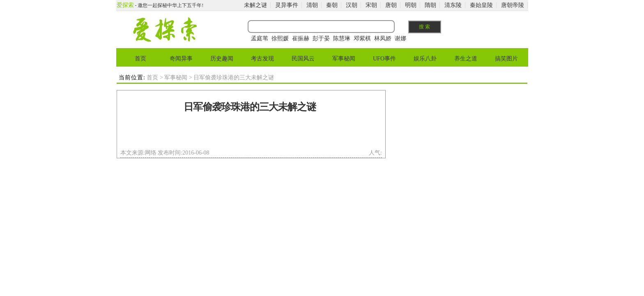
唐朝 (391, 5)
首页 (140, 59)
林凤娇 (383, 38)
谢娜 (400, 38)
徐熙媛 (280, 38)
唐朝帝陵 (513, 5)
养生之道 (466, 59)
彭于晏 (321, 38)
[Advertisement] (250, 133)
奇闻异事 (181, 59)
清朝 (312, 5)
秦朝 (332, 5)
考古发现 (262, 59)
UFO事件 (384, 59)
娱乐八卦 (425, 59)
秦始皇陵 (481, 5)
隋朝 (430, 5)
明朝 (411, 5)
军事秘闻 (344, 59)
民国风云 (303, 59)
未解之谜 (255, 5)
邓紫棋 (362, 38)
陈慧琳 (342, 38)
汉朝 (352, 5)
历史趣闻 (222, 59)
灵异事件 (287, 5)
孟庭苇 (260, 38)
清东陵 (453, 5)
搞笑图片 (506, 59)
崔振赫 (301, 38)
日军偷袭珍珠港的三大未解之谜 (250, 107)
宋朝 (371, 5)
